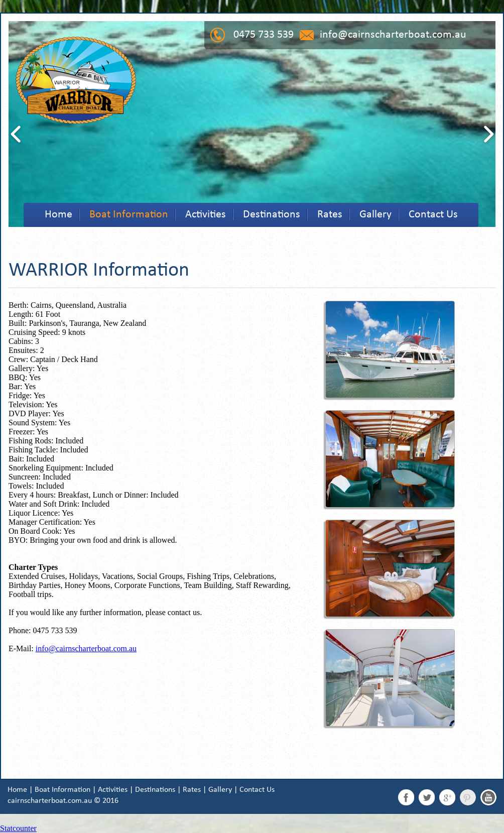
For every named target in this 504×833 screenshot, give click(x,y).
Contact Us (433, 215)
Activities (206, 215)
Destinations (272, 215)
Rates (330, 215)
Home (58, 215)
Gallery (375, 215)
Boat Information (129, 215)
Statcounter (18, 828)
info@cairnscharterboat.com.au (393, 35)
